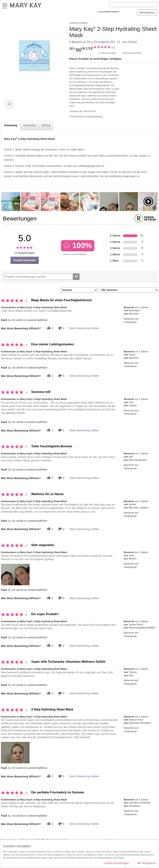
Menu (5, 5)
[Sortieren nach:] (79, 290)
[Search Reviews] (42, 277)
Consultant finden (107, 12)
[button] (15, 575)
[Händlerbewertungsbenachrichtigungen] (61, 328)
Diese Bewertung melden (84, 328)
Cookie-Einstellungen (116, 863)
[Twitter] (49, 328)
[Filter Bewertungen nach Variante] (129, 290)
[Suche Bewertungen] (76, 277)
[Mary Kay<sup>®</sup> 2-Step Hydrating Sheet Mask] (34, 59)
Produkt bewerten (132, 53)
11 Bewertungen (107, 53)
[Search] (133, 4)
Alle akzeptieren (146, 863)
